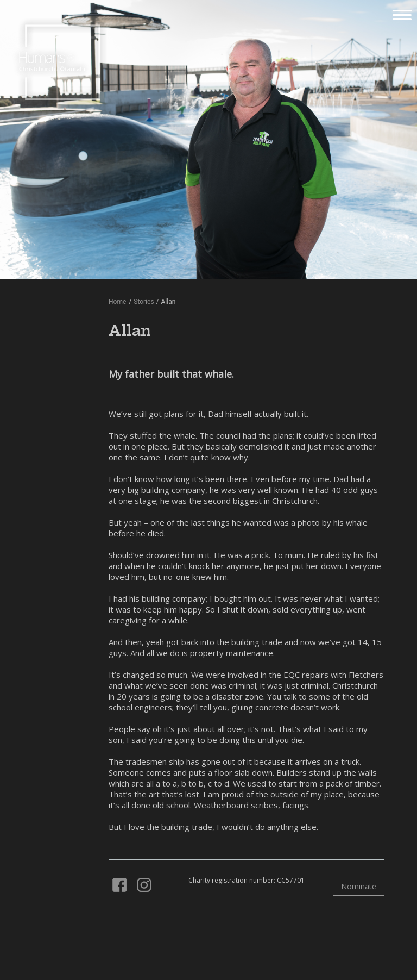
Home (117, 302)
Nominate (359, 886)
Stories (144, 302)
